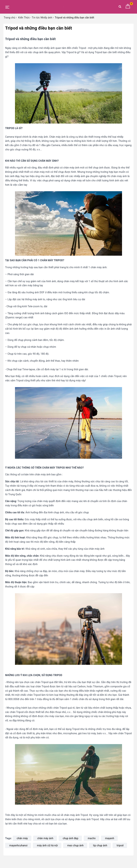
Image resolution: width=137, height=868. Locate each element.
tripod (120, 845)
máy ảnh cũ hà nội (47, 845)
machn (92, 838)
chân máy (22, 838)
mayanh (110, 838)
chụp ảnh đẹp (71, 838)
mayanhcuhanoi (18, 845)
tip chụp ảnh (100, 845)
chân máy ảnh (45, 838)
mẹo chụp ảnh (75, 845)
